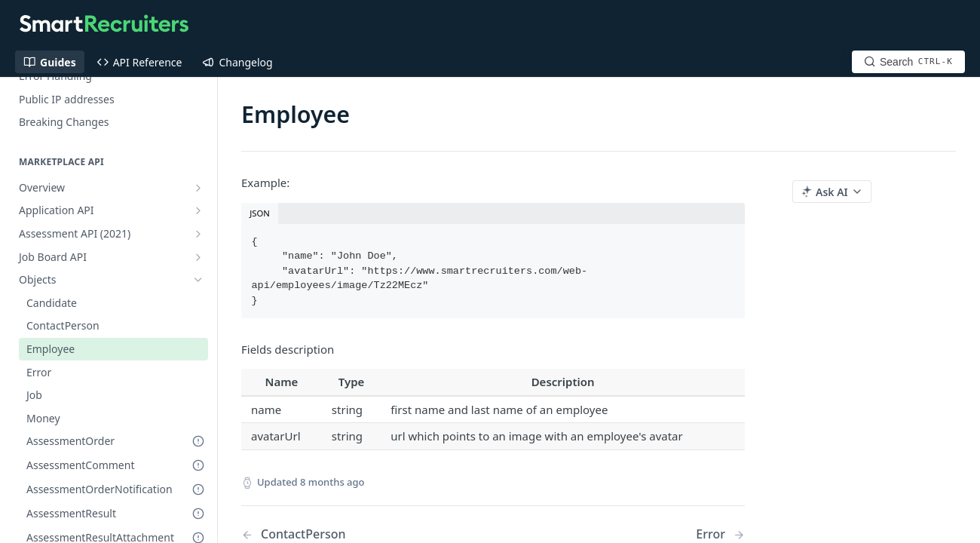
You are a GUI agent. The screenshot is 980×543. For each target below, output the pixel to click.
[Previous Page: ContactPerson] (349, 534)
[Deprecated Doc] (198, 442)
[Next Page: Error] (720, 534)
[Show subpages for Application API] (198, 210)
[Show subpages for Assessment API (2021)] (198, 234)
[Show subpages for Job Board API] (198, 257)
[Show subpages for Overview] (198, 188)
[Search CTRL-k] (908, 62)
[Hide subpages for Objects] (198, 280)
